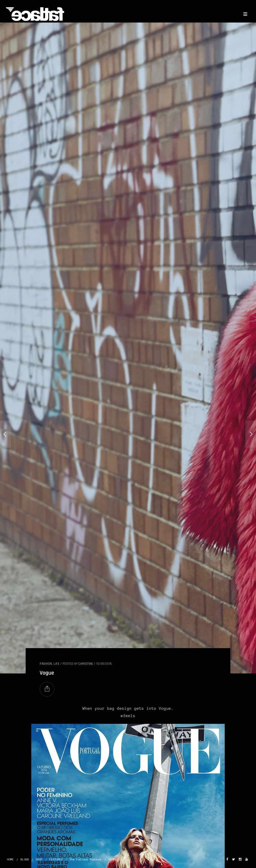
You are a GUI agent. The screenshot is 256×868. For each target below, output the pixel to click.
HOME (10, 859)
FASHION (46, 664)
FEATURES (56, 859)
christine (86, 664)
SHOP (39, 859)
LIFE (57, 664)
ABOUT (113, 859)
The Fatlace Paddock (86, 859)
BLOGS (25, 859)
